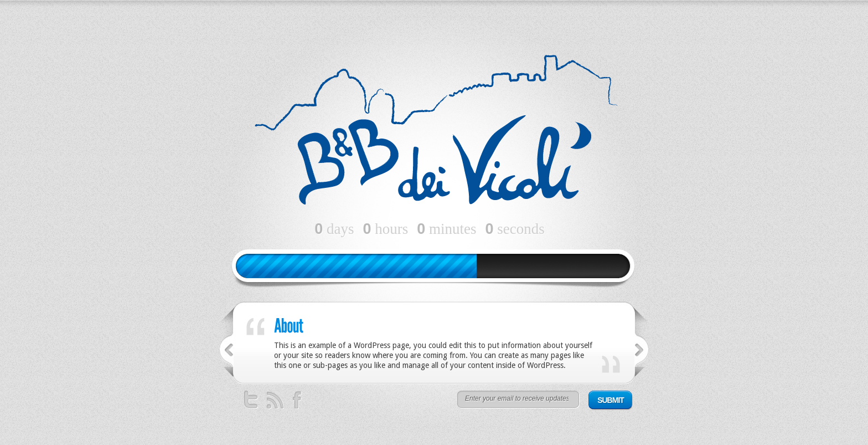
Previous (226, 350)
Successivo (642, 350)
